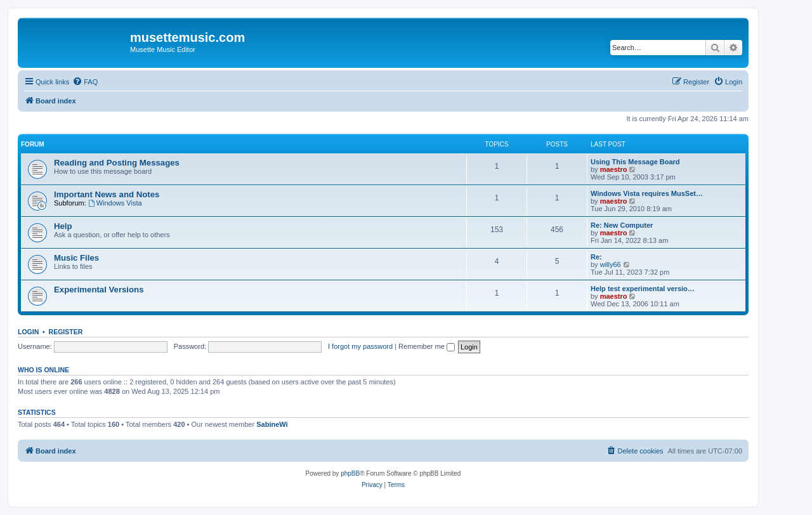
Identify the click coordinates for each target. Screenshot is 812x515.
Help (63, 226)
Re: (596, 257)
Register (66, 332)
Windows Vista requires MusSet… (647, 193)
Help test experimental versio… (643, 289)
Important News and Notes (107, 194)
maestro (614, 169)
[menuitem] (85, 82)
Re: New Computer (622, 225)
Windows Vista (115, 203)
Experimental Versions (99, 290)
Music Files (76, 258)
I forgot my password (360, 346)
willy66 (611, 264)
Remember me (427, 346)
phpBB (350, 473)
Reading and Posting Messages (117, 163)
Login (28, 332)
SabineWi (272, 424)
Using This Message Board (635, 162)
